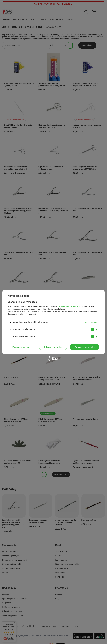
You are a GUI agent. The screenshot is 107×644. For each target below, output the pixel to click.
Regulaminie (13, 314)
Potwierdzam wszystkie (84, 347)
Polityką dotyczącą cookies (70, 306)
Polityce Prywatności (27, 314)
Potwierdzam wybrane (22, 347)
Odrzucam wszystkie (53, 347)
